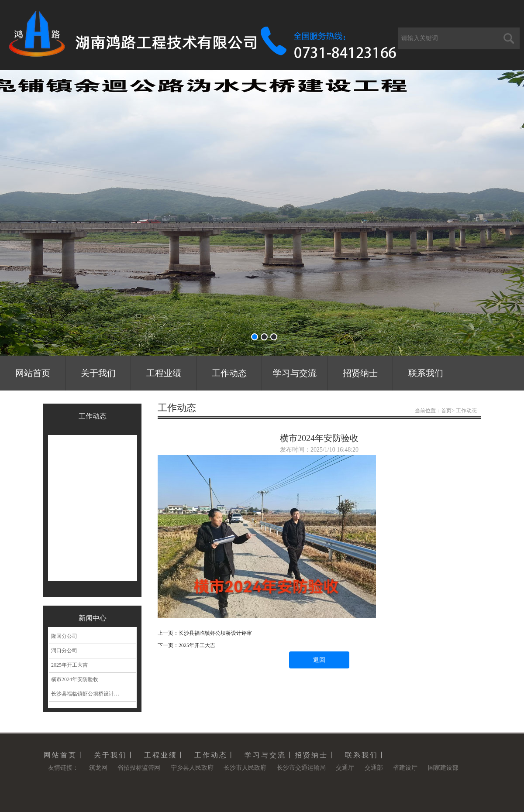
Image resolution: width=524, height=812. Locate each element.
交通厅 (345, 768)
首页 (446, 411)
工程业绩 (164, 373)
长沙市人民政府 (245, 768)
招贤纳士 (360, 373)
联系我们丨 (366, 755)
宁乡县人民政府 (192, 768)
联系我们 (426, 373)
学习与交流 (295, 373)
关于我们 (98, 373)
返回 (319, 660)
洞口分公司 (64, 651)
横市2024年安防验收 (75, 679)
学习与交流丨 (269, 755)
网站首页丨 (64, 755)
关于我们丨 (115, 755)
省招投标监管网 (139, 768)
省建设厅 (405, 768)
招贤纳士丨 (315, 755)
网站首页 (33, 373)
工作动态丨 (215, 755)
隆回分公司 (64, 636)
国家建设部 (443, 768)
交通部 (374, 768)
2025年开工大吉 (69, 665)
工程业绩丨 (165, 755)
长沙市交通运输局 (301, 768)
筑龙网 (98, 768)
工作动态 (229, 373)
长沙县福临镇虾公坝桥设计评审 (88, 694)
